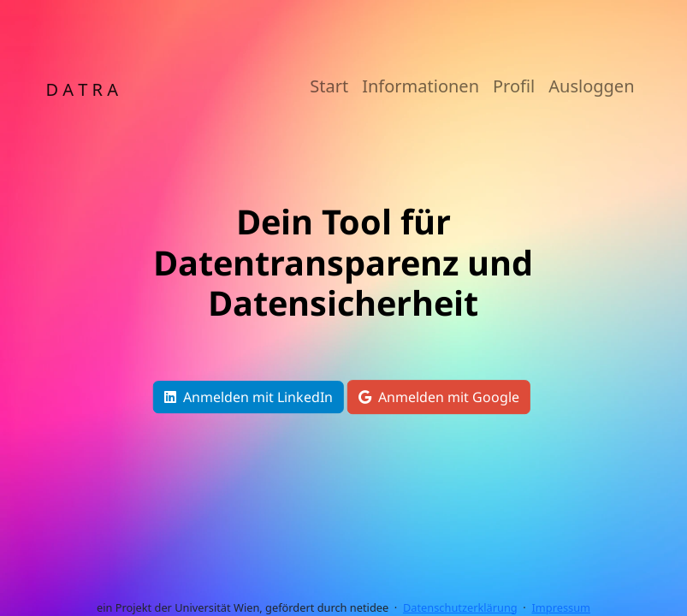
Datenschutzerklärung (460, 607)
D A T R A (83, 89)
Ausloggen (591, 86)
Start (329, 86)
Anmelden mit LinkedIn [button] (249, 397)
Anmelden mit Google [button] (439, 397)
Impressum (561, 607)
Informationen (420, 86)
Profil (514, 86)
